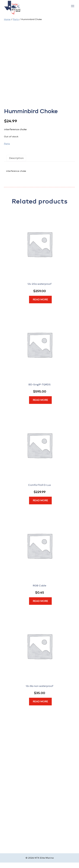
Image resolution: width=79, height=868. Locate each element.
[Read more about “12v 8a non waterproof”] (40, 702)
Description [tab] (16, 158)
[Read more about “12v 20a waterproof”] (40, 300)
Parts (16, 19)
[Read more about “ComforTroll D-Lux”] (40, 501)
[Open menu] (73, 6)
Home (7, 19)
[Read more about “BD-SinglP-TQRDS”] (40, 400)
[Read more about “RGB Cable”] (40, 601)
